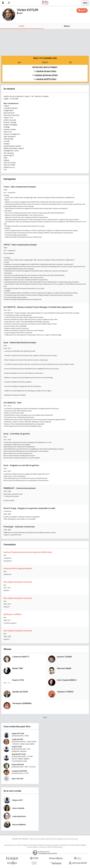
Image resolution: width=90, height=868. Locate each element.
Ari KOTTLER (17, 747)
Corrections (42, 847)
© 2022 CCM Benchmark (55, 847)
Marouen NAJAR (64, 668)
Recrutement (33, 845)
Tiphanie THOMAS (65, 692)
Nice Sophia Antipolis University (18, 582)
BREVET (45, 62)
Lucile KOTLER (17, 739)
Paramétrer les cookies (67, 845)
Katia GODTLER (18, 765)
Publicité (26, 845)
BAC (19, 62)
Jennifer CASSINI (64, 657)
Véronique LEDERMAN (22, 703)
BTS (71, 62)
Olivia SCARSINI (18, 808)
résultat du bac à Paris (46, 71)
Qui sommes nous (10, 845)
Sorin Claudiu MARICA (67, 680)
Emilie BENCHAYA (19, 816)
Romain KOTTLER (19, 754)
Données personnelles (52, 845)
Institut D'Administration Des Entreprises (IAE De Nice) (28, 552)
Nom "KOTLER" (18, 779)
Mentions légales (81, 845)
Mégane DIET (18, 800)
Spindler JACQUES (20, 692)
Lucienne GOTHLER (19, 771)
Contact (19, 845)
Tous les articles (32, 847)
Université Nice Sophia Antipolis (18, 568)
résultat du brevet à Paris (46, 75)
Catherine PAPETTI (21, 657)
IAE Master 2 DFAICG (12, 614)
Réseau (67, 26)
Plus (45, 717)
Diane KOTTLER (18, 733)
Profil (22, 26)
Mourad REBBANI (19, 825)
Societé (41, 845)
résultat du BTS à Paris (46, 79)
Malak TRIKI (18, 668)
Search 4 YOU (18, 680)
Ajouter (83, 10)
